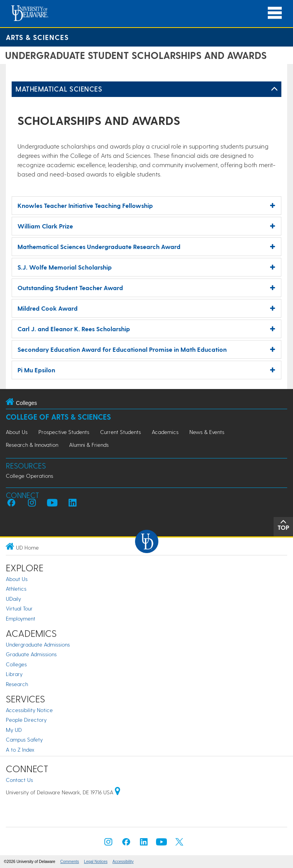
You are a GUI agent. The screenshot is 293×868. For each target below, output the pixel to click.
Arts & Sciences (37, 37)
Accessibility (123, 862)
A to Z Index (20, 750)
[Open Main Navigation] (275, 13)
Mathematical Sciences (59, 89)
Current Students (120, 432)
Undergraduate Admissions (38, 644)
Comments (69, 862)
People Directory (26, 720)
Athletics (16, 589)
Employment (21, 618)
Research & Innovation (32, 445)
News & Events (207, 432)
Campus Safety (24, 739)
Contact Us (19, 780)
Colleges (16, 664)
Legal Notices (96, 862)
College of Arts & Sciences (58, 417)
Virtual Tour (19, 608)
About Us (17, 432)
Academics (165, 432)
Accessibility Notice (29, 710)
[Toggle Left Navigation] (274, 89)
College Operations (29, 476)
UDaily (13, 599)
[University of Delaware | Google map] (118, 792)
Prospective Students (64, 432)
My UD (14, 730)
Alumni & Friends (89, 445)
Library (14, 674)
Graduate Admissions (31, 654)
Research (17, 684)
